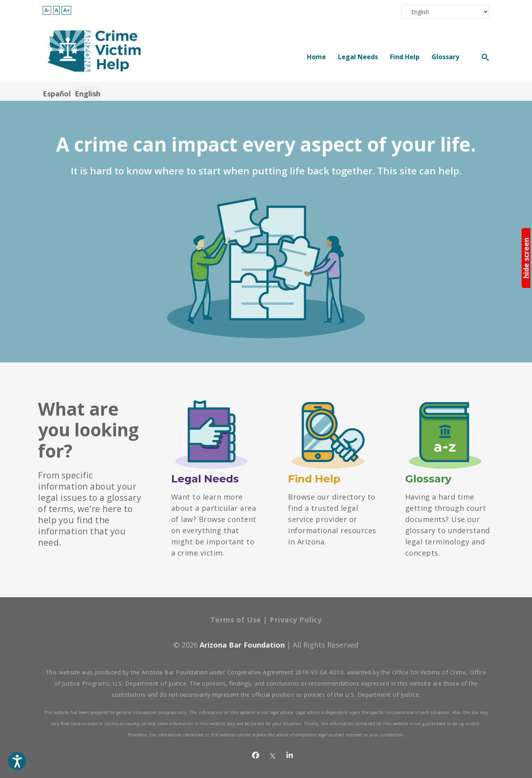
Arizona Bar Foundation (242, 645)
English (88, 94)
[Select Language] (445, 12)
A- (47, 10)
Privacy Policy (296, 620)
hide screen (526, 258)
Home (316, 56)
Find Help (405, 56)
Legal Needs (358, 56)
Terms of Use (236, 620)
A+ (66, 10)
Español (57, 94)
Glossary (445, 56)
